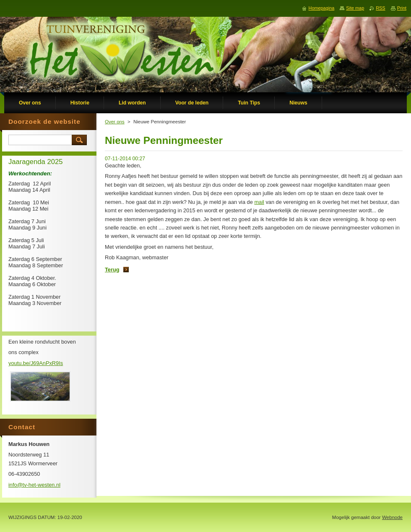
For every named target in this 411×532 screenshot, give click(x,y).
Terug (112, 270)
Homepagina (322, 8)
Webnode (392, 517)
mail (259, 202)
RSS (380, 8)
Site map (355, 8)
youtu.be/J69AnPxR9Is (36, 363)
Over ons (115, 122)
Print (402, 8)
